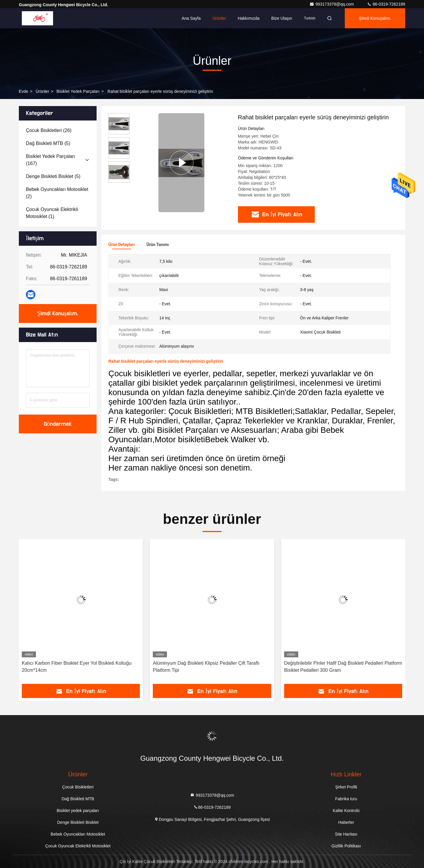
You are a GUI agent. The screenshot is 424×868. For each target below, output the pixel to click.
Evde (24, 91)
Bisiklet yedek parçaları (78, 91)
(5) (48, 143)
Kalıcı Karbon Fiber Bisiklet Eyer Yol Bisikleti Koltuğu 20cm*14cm (77, 667)
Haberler (346, 822)
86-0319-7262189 (386, 4)
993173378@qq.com (332, 4)
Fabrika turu (346, 799)
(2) (57, 193)
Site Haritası (346, 834)
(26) (49, 130)
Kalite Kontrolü (346, 811)
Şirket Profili (346, 787)
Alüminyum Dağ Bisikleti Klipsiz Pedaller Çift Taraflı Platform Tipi (206, 667)
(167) (50, 160)
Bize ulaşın (282, 18)
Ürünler (219, 18)
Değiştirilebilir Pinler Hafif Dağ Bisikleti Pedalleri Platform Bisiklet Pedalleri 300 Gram (343, 667)
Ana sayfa (191, 18)
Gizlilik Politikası (346, 846)
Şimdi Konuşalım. (375, 18)
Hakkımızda (249, 18)
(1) (52, 213)
